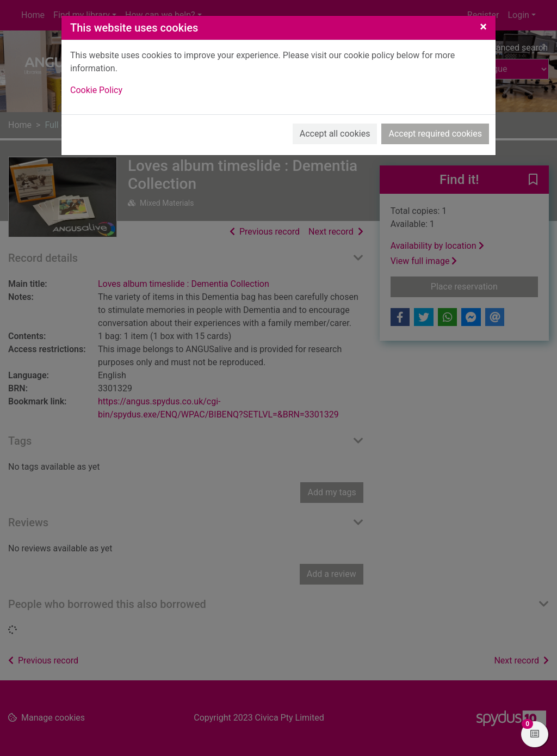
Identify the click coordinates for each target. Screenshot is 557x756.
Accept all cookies (335, 134)
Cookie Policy (96, 90)
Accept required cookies (435, 134)
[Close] (483, 27)
